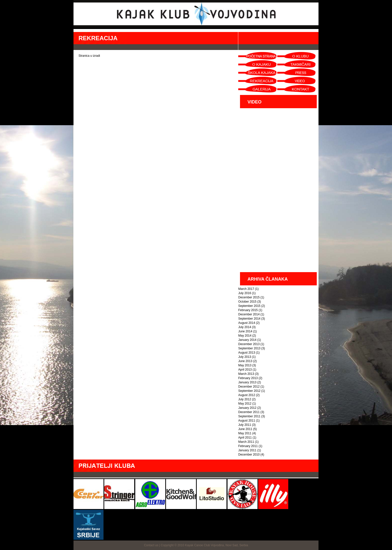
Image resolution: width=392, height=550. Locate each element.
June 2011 (245, 429)
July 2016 (245, 293)
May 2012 (245, 404)
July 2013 (245, 357)
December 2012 (249, 387)
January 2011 (247, 450)
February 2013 (248, 378)
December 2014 (249, 314)
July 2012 (245, 399)
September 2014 (249, 319)
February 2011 (248, 446)
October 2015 (247, 302)
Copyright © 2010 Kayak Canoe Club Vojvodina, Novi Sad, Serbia (204, 545)
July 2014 (245, 327)
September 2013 (249, 348)
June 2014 (245, 331)
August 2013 (247, 353)
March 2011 (246, 442)
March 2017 (246, 289)
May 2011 (245, 433)
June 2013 (245, 361)
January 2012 (247, 408)
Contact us (151, 545)
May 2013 (245, 365)
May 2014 (245, 336)
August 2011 (247, 421)
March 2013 (246, 374)
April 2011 (245, 438)
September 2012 (249, 391)
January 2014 (247, 340)
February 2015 (248, 310)
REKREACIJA (98, 38)
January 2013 (247, 382)
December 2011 (249, 412)
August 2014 (247, 323)
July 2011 (245, 425)
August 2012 (247, 395)
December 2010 (249, 455)
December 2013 (249, 344)
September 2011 (249, 416)
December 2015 (249, 297)
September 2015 (249, 306)
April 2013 (245, 370)
